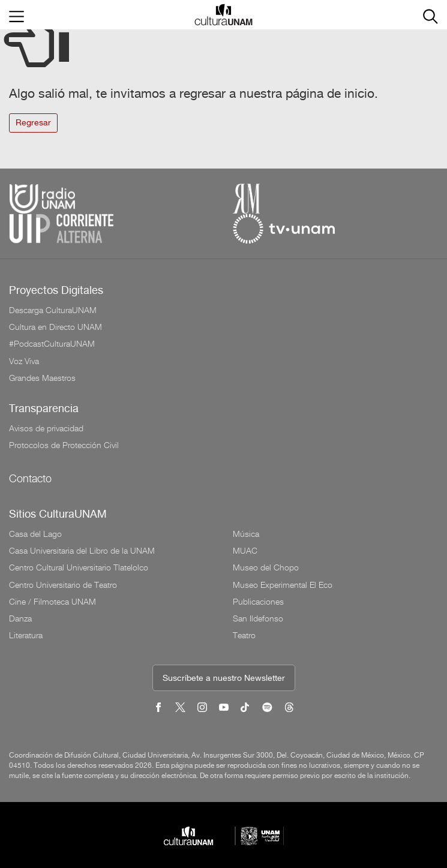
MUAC (245, 551)
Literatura (26, 635)
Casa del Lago (35, 534)
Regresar (33, 123)
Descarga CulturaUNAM (53, 310)
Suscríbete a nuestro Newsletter (224, 679)
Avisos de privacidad (46, 428)
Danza (20, 618)
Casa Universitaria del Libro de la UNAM (82, 551)
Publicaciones (258, 602)
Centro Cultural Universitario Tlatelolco (79, 567)
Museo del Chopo (266, 567)
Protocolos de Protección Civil (64, 445)
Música (246, 534)
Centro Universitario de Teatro (63, 585)
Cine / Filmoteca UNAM (52, 602)
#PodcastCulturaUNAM (52, 344)
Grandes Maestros (42, 378)
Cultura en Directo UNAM (55, 327)
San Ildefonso (258, 618)
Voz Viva (24, 361)
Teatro (244, 635)
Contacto (30, 478)
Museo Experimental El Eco (283, 585)
